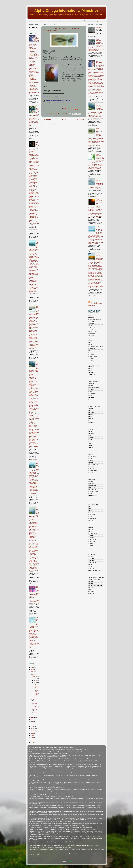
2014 (32, 726)
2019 (32, 674)
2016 (32, 722)
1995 (32, 742)
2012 (32, 731)
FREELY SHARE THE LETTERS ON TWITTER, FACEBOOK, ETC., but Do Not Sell (69, 21)
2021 (32, 672)
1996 (32, 740)
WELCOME (39, 21)
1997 (32, 738)
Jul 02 (36, 680)
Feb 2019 (35, 713)
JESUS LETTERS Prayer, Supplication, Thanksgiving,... (36, 690)
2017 (32, 719)
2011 (32, 733)
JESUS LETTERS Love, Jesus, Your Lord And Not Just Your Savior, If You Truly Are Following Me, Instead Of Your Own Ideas (96, 184)
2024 (32, 669)
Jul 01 (36, 683)
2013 (32, 729)
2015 (32, 724)
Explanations (100, 21)
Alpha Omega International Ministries (66, 10)
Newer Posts (48, 119)
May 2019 (35, 703)
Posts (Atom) (54, 123)
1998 (32, 735)
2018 (32, 717)
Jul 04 (36, 678)
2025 (32, 667)
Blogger (70, 862)
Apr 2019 (35, 707)
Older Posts (80, 119)
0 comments (64, 114)
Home (31, 21)
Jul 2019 (35, 676)
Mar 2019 (35, 709)
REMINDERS (99, 28)
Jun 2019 (35, 699)
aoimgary (51, 114)
